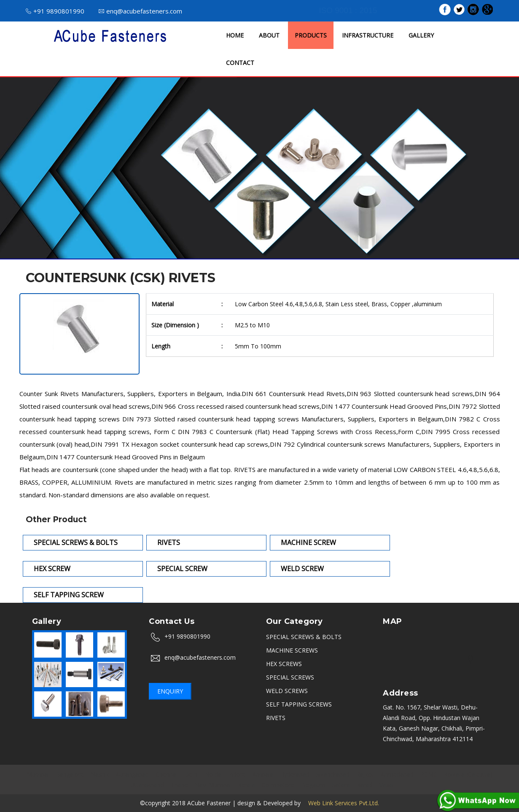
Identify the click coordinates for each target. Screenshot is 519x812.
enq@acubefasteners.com (140, 11)
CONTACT (240, 63)
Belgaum (313, 785)
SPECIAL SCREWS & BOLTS (304, 637)
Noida (213, 774)
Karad (365, 785)
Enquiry (170, 691)
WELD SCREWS (287, 691)
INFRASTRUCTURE (368, 35)
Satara (341, 785)
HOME (235, 35)
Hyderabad (295, 774)
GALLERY (421, 35)
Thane (179, 785)
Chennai (167, 774)
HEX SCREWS (284, 664)
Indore (237, 774)
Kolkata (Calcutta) (468, 774)
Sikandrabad (333, 774)
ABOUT (269, 35)
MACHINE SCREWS (292, 650)
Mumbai (38, 774)
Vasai (387, 785)
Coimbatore (278, 785)
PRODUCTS (311, 35)
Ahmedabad (397, 774)
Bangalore (70, 774)
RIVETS (276, 718)
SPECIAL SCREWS (290, 677)
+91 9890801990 (55, 11)
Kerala (246, 785)
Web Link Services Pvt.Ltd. (341, 803)
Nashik (100, 774)
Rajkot (365, 774)
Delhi (191, 774)
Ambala (263, 774)
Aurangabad (132, 774)
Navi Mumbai (213, 785)
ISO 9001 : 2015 (348, 10)
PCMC (429, 774)
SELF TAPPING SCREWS (299, 704)
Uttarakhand (147, 785)
